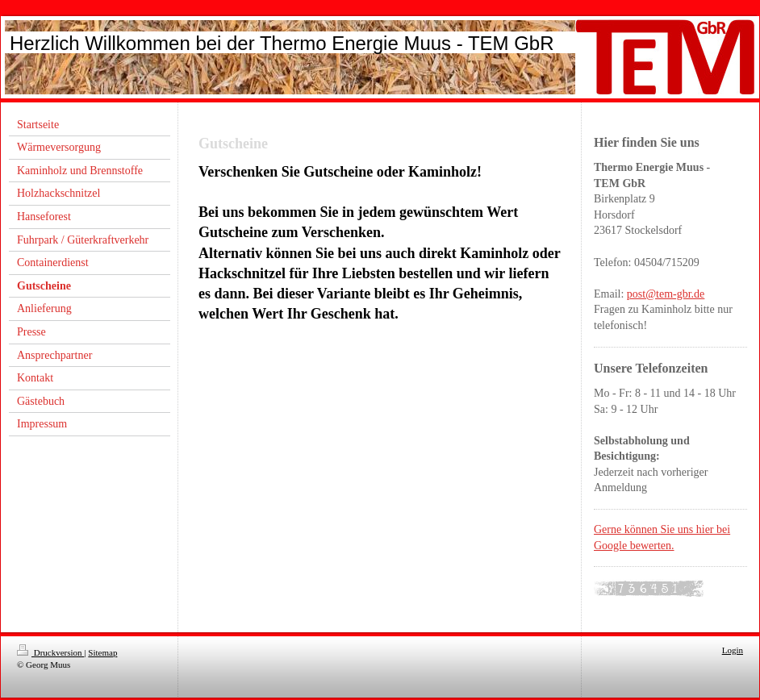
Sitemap (102, 652)
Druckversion (50, 652)
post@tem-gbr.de (666, 294)
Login (733, 650)
